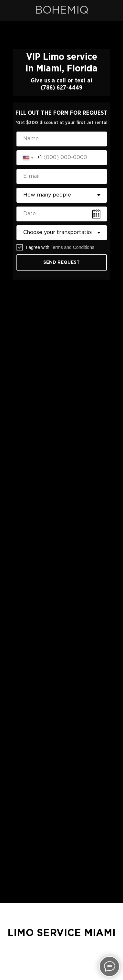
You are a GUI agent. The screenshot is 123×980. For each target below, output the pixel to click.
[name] (62, 139)
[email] (62, 176)
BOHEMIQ (62, 10)
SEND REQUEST (61, 262)
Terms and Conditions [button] (72, 247)
